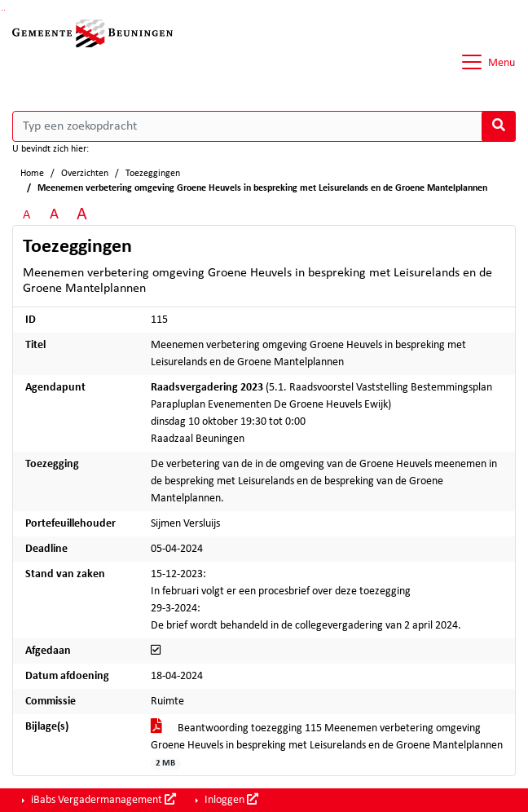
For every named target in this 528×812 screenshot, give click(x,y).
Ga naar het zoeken (2, 10)
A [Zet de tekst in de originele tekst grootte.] (26, 215)
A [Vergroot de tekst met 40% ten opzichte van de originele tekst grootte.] (82, 215)
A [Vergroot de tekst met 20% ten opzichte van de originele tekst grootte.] (54, 215)
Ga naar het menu (4, 10)
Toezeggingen (153, 174)
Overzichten (85, 174)
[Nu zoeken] (499, 126)
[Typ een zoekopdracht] (264, 126)
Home (32, 174)
